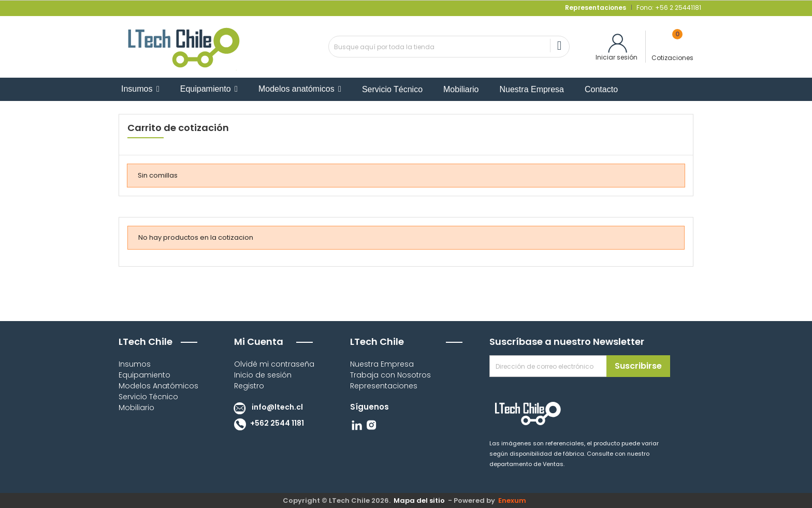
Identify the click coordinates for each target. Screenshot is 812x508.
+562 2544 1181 (266, 423)
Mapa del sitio (419, 500)
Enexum (514, 500)
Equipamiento (144, 375)
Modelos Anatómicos (158, 386)
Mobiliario (136, 408)
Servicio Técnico (148, 397)
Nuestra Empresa (382, 364)
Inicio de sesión (263, 375)
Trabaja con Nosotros (390, 375)
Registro (249, 386)
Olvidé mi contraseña (274, 364)
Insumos (135, 364)
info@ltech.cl (266, 407)
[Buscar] (449, 47)
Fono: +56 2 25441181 (668, 8)
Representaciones (384, 386)
